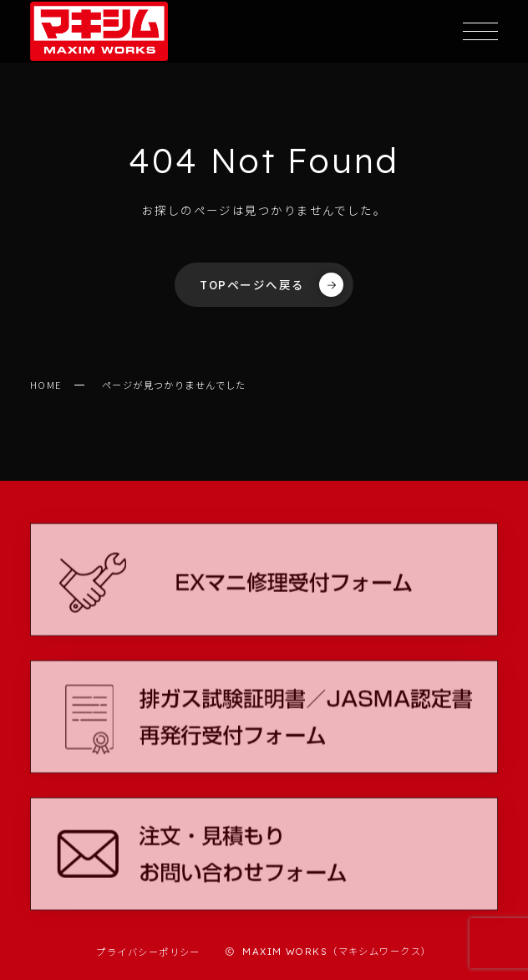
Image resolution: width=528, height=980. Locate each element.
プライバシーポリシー (148, 952)
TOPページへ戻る (271, 284)
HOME (46, 385)
